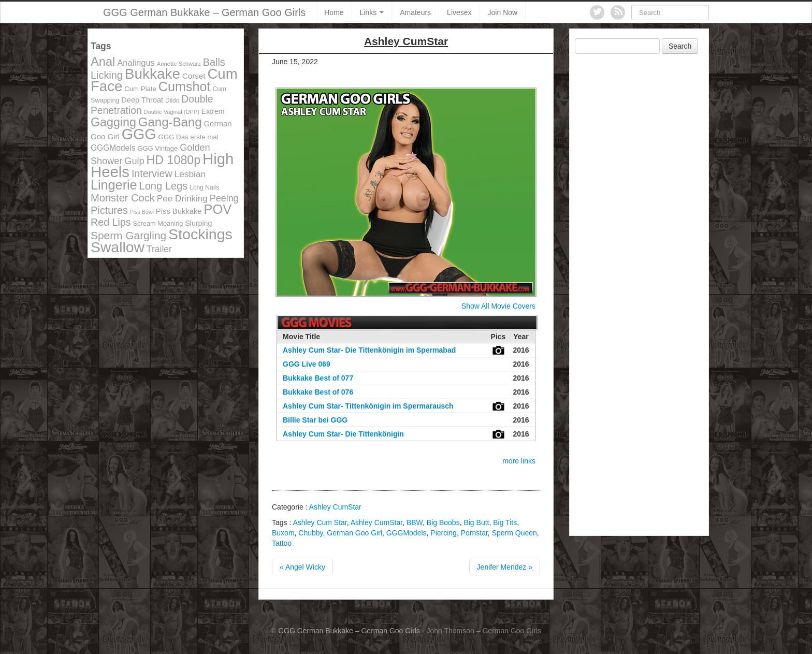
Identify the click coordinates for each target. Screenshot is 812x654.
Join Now (503, 12)
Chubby (310, 533)
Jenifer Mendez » (505, 567)
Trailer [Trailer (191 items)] (159, 249)
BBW (415, 522)
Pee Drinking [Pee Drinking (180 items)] (182, 198)
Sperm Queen (514, 533)
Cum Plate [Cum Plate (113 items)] (140, 89)
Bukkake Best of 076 (318, 392)
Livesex (459, 12)
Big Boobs (443, 522)
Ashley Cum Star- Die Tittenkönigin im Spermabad (369, 350)
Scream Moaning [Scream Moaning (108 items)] (158, 223)
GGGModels (407, 533)
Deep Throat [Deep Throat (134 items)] (142, 100)
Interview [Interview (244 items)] (152, 173)
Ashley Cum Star (320, 522)
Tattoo (282, 543)
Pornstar (474, 533)
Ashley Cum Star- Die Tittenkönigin (343, 434)
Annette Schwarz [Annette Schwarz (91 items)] (179, 64)
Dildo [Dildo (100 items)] (172, 100)
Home (334, 12)
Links (372, 12)
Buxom (283, 533)
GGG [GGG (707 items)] (139, 134)
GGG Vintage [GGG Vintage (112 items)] (157, 148)
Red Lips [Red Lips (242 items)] (111, 222)
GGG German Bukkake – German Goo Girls (204, 12)
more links (519, 461)
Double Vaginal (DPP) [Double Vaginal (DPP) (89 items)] (172, 112)
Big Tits (505, 522)
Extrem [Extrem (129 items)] (213, 111)
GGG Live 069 (307, 364)
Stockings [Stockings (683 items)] (200, 234)
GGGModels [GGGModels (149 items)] (113, 148)
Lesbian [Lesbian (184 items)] (190, 174)
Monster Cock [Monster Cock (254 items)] (123, 198)
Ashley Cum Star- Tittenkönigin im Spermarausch (368, 406)
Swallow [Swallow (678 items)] (118, 247)
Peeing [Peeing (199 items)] (224, 198)
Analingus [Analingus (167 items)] (136, 63)
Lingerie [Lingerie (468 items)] (114, 185)
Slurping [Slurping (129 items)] (198, 223)
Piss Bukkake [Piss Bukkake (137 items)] (179, 211)
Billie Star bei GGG (315, 420)
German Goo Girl (354, 533)
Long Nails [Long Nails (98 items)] (204, 187)
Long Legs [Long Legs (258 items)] (164, 186)
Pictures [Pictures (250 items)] (109, 210)
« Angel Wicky (302, 567)
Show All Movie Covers (498, 306)
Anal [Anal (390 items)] (103, 62)
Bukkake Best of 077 (318, 378)
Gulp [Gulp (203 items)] (134, 161)
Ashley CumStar (335, 507)
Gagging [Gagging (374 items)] (113, 122)
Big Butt (476, 522)
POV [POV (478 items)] (218, 209)
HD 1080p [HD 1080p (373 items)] (174, 160)
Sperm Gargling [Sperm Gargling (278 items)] (128, 235)
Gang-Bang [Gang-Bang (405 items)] (170, 122)
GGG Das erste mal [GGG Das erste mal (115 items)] (189, 137)
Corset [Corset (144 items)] (194, 76)
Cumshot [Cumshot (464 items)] (185, 86)
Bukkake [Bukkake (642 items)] (153, 74)
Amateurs (415, 12)
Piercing (444, 533)
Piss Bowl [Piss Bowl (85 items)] (142, 212)
